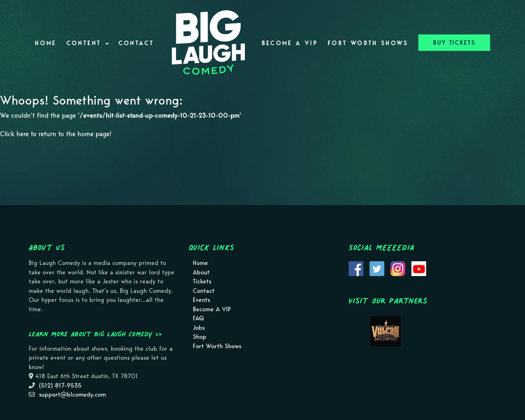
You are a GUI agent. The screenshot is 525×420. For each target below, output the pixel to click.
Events (201, 300)
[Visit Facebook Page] (356, 268)
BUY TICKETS (454, 43)
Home (46, 43)
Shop (200, 337)
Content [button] (88, 43)
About (201, 272)
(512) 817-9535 (60, 386)
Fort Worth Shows (368, 43)
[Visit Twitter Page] (377, 268)
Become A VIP (290, 43)
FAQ (198, 318)
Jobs (199, 328)
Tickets (202, 281)
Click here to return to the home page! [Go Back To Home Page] (56, 134)
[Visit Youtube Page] (419, 268)
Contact (136, 43)
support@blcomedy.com (72, 395)
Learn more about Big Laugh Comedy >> (95, 334)
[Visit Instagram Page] (398, 268)
